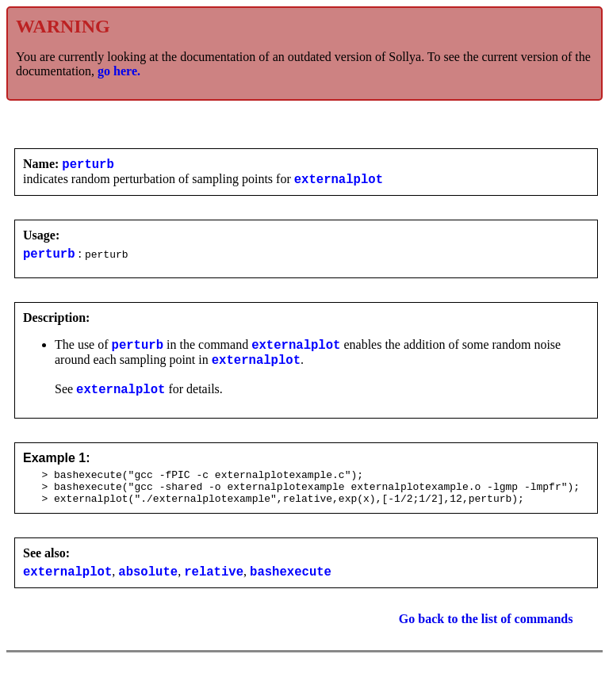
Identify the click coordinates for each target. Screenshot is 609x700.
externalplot (339, 183)
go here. (119, 71)
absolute (148, 595)
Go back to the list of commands (486, 643)
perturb (88, 166)
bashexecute (291, 595)
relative (214, 595)
